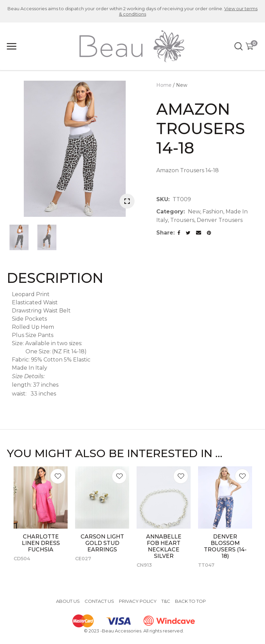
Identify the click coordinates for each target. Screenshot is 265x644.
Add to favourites (58, 476)
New (182, 85)
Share (165, 233)
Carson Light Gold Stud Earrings (102, 543)
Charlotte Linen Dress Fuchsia (41, 543)
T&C (166, 601)
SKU (162, 199)
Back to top (190, 601)
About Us (68, 601)
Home (164, 85)
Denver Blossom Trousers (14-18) (225, 546)
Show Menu (12, 46)
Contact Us (99, 601)
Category (170, 212)
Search (239, 46)
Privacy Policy (138, 601)
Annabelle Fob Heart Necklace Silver (164, 546)
